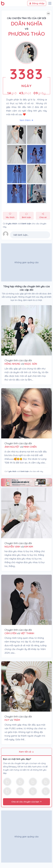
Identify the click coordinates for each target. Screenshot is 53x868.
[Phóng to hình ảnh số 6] (17, 194)
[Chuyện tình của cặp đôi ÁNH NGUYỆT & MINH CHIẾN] (26, 413)
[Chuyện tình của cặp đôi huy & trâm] (26, 686)
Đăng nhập (37, 3)
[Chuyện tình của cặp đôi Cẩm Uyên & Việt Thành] (26, 600)
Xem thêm (27, 120)
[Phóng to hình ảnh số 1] (36, 135)
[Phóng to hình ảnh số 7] (36, 194)
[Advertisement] (26, 262)
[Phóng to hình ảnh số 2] (17, 154)
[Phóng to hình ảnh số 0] (17, 135)
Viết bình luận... (21, 235)
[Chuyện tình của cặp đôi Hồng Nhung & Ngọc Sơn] (26, 330)
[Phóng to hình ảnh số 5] (36, 174)
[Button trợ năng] (48, 13)
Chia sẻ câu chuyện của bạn (27, 802)
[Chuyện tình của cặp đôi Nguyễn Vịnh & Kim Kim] (26, 513)
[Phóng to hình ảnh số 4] (17, 174)
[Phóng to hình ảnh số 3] (36, 154)
